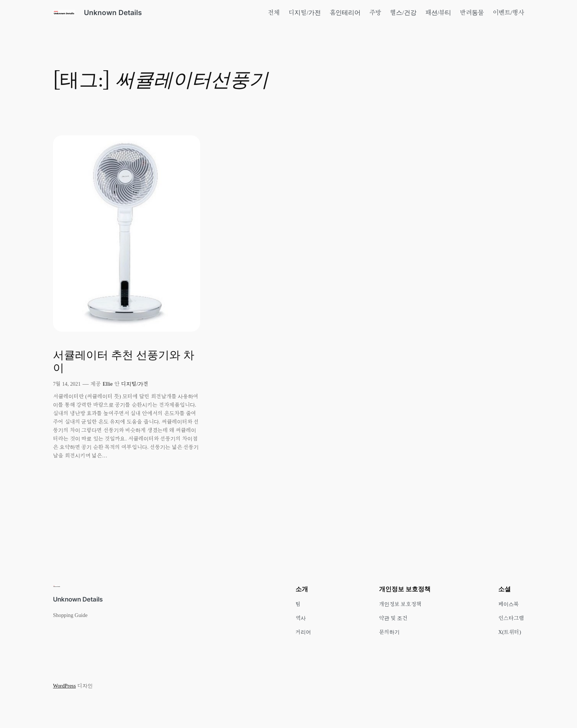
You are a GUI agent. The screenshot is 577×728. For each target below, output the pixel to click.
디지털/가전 (135, 384)
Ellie (108, 384)
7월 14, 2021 (67, 384)
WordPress (64, 686)
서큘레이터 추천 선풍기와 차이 (124, 362)
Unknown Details (113, 13)
